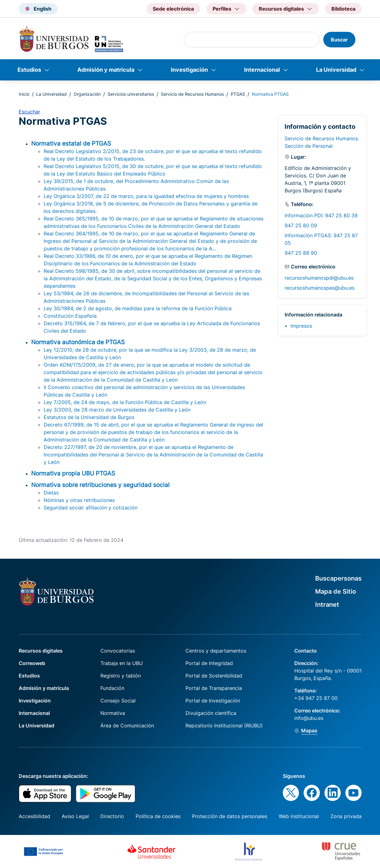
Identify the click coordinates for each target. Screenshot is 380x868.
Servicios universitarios (131, 94)
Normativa (113, 713)
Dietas (51, 493)
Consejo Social (118, 701)
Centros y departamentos (216, 651)
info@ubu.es (309, 718)
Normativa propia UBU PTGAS (73, 473)
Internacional (262, 70)
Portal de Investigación (213, 701)
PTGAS (238, 94)
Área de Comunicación (127, 726)
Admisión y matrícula (106, 70)
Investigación (189, 70)
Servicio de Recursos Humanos (192, 94)
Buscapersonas (338, 578)
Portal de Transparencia (214, 688)
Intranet (327, 605)
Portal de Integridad (209, 663)
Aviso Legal (75, 816)
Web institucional (299, 816)
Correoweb (32, 663)
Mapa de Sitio (336, 591)
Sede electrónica (173, 9)
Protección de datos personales (230, 816)
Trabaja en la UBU (122, 663)
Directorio (112, 816)
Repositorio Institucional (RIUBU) (224, 726)
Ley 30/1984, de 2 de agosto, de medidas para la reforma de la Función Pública (138, 308)
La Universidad (336, 70)
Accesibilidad (34, 816)
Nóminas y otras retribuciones (79, 500)
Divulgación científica (211, 713)
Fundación (112, 688)
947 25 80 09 (301, 225)
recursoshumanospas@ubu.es (320, 288)
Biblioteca (343, 9)
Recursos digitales (41, 651)
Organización (87, 94)
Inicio (24, 94)
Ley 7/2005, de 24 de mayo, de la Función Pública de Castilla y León (125, 402)
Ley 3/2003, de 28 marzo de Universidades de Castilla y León (117, 410)
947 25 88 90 (301, 253)
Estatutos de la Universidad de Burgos (89, 417)
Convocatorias (118, 651)
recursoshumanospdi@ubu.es (319, 278)
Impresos (301, 326)
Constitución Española (70, 316)
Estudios (29, 70)
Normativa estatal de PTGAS (71, 143)
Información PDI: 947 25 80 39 (321, 215)
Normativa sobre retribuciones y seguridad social (100, 485)
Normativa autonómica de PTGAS (78, 342)
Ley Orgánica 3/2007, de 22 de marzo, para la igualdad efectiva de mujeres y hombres (146, 196)
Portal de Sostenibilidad (214, 676)
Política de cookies (158, 816)
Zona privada (346, 816)
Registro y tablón (121, 676)
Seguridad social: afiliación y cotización (91, 508)
